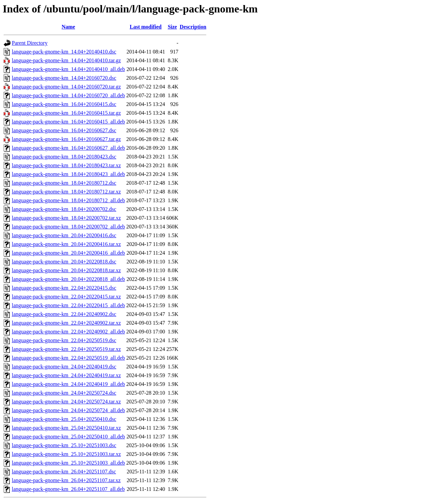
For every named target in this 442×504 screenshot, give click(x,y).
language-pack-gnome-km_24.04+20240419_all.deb (68, 384)
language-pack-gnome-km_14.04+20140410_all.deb (68, 69)
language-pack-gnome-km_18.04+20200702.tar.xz (66, 218)
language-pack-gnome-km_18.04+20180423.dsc (64, 157)
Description (193, 27)
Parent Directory (30, 43)
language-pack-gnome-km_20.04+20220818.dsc (64, 262)
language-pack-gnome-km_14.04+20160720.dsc (64, 78)
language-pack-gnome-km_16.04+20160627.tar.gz (66, 139)
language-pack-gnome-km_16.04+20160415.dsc (64, 104)
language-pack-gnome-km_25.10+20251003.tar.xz (66, 454)
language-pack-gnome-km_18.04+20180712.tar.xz (66, 192)
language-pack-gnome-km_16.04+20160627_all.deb (68, 148)
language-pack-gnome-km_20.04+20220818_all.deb (68, 279)
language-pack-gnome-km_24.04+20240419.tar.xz (66, 375)
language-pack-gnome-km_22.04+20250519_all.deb (68, 358)
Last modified (146, 27)
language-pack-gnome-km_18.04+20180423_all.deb (68, 174)
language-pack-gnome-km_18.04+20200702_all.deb (68, 227)
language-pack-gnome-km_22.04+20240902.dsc (64, 314)
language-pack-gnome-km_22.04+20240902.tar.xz (66, 323)
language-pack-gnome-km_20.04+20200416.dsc (64, 235)
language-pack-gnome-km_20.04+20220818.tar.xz (66, 270)
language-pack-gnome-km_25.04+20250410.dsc (64, 419)
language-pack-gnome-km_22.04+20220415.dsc (64, 288)
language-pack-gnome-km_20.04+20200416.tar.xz (66, 244)
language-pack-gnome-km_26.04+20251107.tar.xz (66, 480)
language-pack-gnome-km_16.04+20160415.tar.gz (66, 113)
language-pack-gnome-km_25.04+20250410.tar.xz (66, 428)
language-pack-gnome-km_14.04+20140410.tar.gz (66, 60)
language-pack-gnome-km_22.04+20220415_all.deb (68, 305)
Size (172, 27)
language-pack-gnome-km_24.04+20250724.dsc (64, 393)
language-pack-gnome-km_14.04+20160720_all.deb (68, 95)
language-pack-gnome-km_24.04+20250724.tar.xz (66, 402)
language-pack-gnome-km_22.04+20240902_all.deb (68, 332)
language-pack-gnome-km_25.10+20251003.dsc (64, 445)
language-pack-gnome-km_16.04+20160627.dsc (64, 130)
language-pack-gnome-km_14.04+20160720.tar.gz (66, 87)
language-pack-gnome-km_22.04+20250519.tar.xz (66, 349)
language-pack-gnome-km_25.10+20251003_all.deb (68, 463)
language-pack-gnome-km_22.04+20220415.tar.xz (66, 297)
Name (68, 27)
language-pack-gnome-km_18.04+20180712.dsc (64, 183)
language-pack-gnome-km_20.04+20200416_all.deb (68, 253)
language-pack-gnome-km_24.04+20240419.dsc (64, 367)
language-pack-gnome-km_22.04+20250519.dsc (64, 340)
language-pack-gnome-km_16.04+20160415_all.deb (68, 122)
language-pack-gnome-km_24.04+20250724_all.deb (68, 410)
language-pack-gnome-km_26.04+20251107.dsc (64, 472)
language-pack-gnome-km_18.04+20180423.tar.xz (66, 165)
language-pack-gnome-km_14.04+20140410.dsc (64, 52)
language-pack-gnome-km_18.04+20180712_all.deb (68, 200)
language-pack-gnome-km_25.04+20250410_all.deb (68, 437)
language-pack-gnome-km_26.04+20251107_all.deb (68, 489)
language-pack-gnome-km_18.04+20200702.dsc (64, 209)
